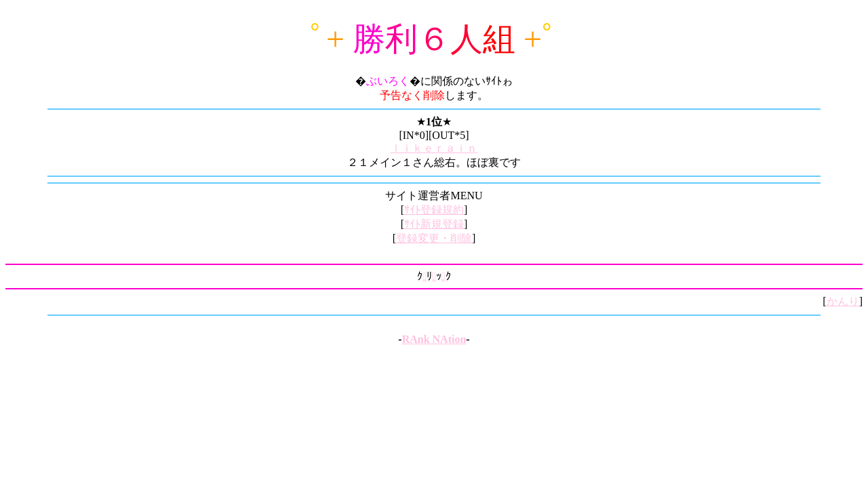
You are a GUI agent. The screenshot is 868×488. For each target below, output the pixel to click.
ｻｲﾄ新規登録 (434, 224)
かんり (843, 301)
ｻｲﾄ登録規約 (434, 210)
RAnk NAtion (434, 339)
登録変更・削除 (434, 238)
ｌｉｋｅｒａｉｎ (434, 148)
